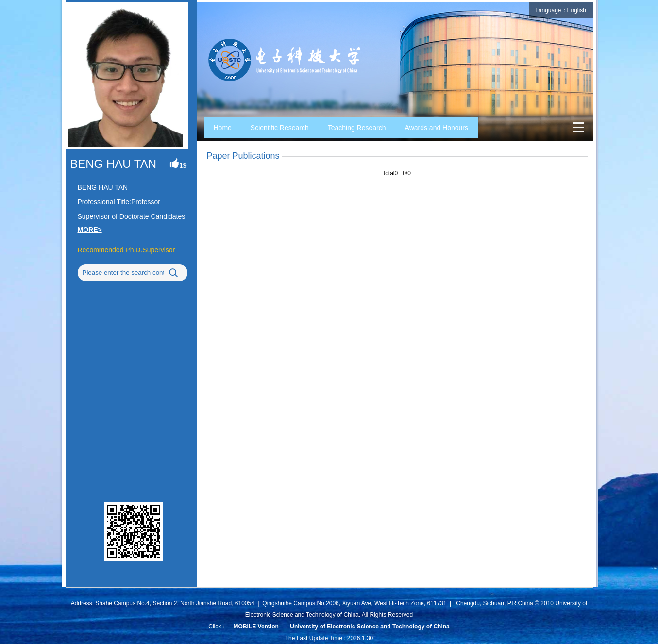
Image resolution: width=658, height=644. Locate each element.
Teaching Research (357, 128)
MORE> (90, 230)
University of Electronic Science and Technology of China (370, 627)
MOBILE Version (256, 627)
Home (223, 128)
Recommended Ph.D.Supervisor (127, 250)
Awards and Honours (437, 128)
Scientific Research (280, 128)
